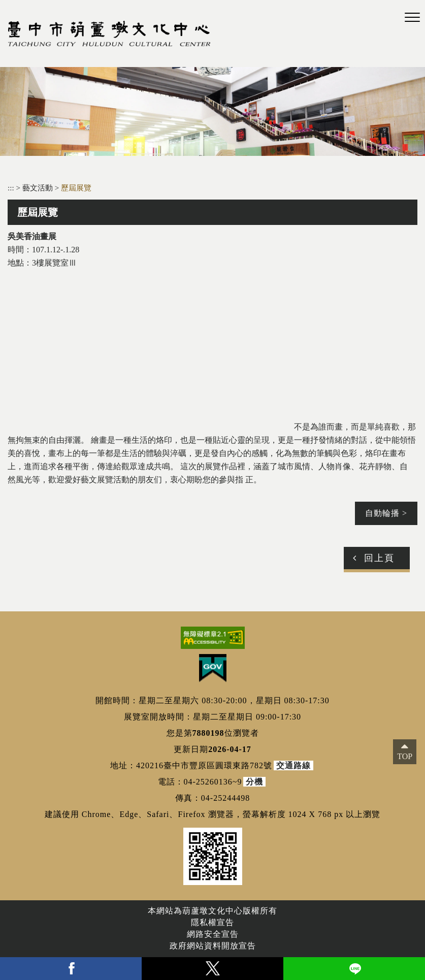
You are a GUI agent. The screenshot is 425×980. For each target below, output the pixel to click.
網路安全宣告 (213, 934)
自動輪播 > (386, 513)
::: (11, 188)
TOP (405, 756)
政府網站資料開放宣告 (213, 946)
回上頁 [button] (379, 558)
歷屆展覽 (76, 188)
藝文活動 (39, 188)
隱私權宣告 (212, 922)
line (354, 969)
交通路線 (293, 765)
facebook (71, 969)
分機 (254, 782)
